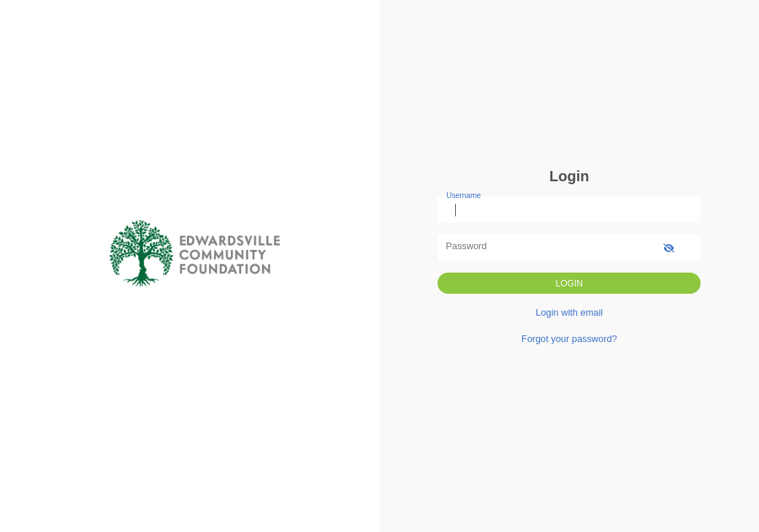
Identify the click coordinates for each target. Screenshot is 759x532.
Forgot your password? (569, 339)
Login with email (569, 312)
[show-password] (669, 247)
